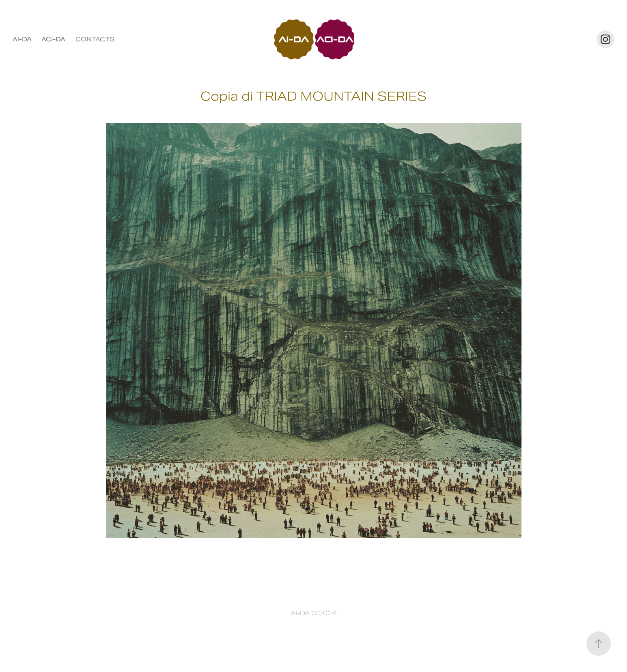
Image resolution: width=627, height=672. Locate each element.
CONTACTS (95, 39)
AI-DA (22, 39)
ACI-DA (53, 39)
